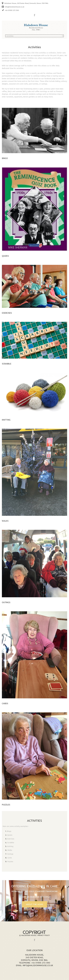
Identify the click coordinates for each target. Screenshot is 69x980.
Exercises (7, 313)
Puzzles (6, 805)
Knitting (6, 420)
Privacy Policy (44, 935)
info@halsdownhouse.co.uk (15, 7)
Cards (5, 703)
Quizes (5, 256)
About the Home (34, 904)
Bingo (5, 158)
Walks (5, 521)
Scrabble (7, 364)
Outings (6, 602)
